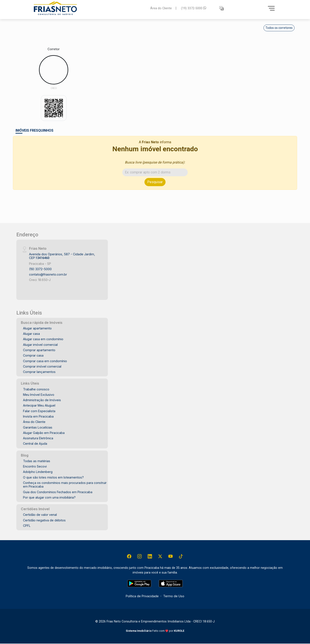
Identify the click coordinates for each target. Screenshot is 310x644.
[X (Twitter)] (160, 557)
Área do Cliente (161, 8)
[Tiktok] (182, 557)
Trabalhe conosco (36, 389)
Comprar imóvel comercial (42, 366)
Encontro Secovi (35, 466)
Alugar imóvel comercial (40, 345)
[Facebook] (128, 557)
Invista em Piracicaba (38, 416)
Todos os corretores (279, 28)
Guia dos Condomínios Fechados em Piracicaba (58, 492)
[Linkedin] (150, 557)
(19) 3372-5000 (194, 8)
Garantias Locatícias (38, 427)
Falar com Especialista (39, 411)
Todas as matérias (37, 461)
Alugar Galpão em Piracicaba (44, 433)
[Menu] (271, 8)
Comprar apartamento (39, 350)
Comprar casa (33, 355)
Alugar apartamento (37, 328)
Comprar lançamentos (39, 372)
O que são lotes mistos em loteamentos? (53, 477)
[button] (222, 8)
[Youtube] (171, 557)
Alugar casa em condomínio (43, 339)
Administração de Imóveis (42, 400)
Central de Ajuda (35, 444)
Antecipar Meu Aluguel (39, 405)
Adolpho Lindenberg (38, 472)
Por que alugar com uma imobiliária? (49, 497)
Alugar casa (31, 334)
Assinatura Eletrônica (38, 438)
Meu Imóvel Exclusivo (39, 395)
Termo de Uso (174, 596)
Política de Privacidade (142, 596)
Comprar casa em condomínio (45, 361)
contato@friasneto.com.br (48, 274)
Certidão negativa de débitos (44, 520)
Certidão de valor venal (40, 515)
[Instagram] (139, 557)
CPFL (27, 526)
